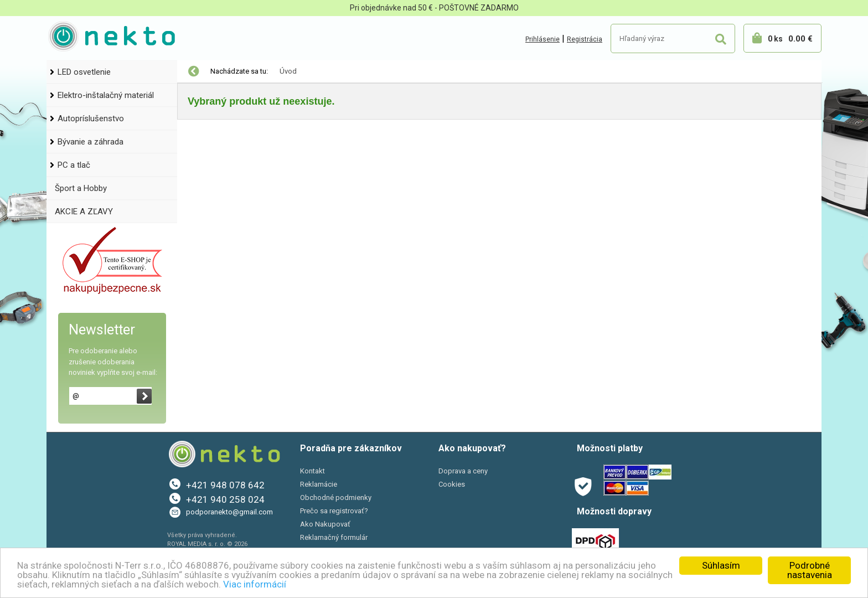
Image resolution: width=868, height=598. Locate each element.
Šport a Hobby (81, 188)
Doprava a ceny (463, 471)
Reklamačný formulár (334, 537)
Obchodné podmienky (336, 498)
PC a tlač (74, 165)
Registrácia (585, 39)
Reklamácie (319, 484)
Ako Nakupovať (325, 524)
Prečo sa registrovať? (334, 511)
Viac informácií (255, 584)
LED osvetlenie (84, 72)
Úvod (288, 71)
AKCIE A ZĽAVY (84, 212)
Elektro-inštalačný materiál (106, 95)
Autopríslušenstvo (91, 118)
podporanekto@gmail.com (229, 512)
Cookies (452, 484)
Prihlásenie (542, 39)
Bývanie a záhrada (91, 142)
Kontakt (312, 471)
